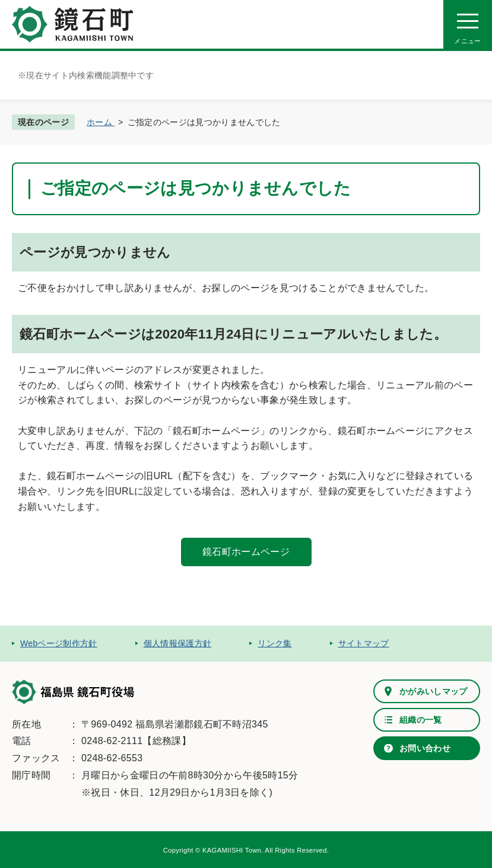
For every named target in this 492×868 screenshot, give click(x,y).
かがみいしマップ (434, 691)
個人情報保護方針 (178, 643)
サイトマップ (364, 643)
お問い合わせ (425, 748)
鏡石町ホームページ (246, 552)
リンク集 (274, 643)
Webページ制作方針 (59, 643)
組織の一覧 (421, 720)
